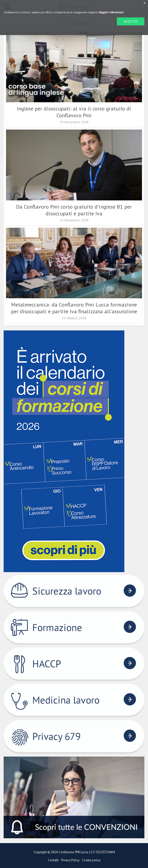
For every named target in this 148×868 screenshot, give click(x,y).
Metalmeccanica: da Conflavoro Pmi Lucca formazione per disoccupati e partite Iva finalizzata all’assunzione (74, 308)
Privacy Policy (70, 860)
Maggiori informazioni (111, 12)
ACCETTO (131, 22)
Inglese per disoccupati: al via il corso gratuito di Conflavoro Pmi (74, 112)
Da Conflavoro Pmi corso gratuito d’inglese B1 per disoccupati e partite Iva (74, 210)
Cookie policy (91, 860)
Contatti (53, 860)
